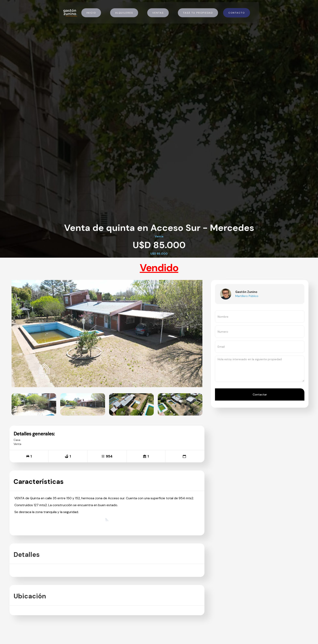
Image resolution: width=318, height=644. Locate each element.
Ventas (158, 13)
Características (39, 482)
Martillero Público (247, 296)
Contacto (237, 13)
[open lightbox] (34, 404)
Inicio (91, 13)
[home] (70, 13)
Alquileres (124, 13)
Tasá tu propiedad (198, 13)
